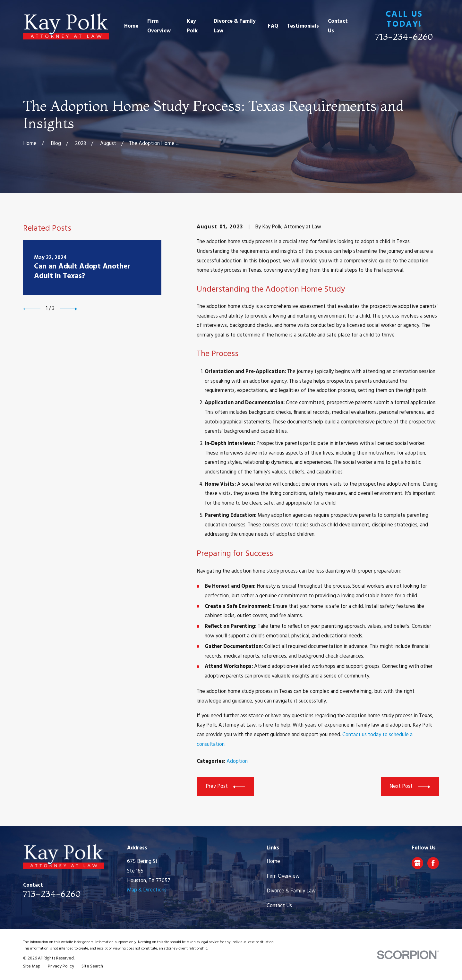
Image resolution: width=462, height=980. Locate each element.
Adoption (237, 762)
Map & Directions (147, 890)
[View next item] (68, 309)
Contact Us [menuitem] (338, 26)
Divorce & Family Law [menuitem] (235, 26)
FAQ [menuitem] (273, 26)
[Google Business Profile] (417, 863)
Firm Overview (283, 876)
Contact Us (279, 906)
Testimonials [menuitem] (303, 26)
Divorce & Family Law (291, 891)
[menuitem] (32, 967)
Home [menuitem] (131, 26)
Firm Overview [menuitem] (159, 26)
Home (273, 862)
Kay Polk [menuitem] (192, 26)
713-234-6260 (404, 37)
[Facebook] (433, 863)
